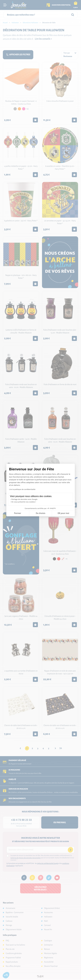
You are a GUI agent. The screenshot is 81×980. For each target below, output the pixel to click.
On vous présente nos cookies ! (24, 502)
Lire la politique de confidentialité (22, 489)
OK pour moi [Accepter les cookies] (63, 513)
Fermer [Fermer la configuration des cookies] (18, 513)
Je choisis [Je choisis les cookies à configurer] (40, 513)
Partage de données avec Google (24, 499)
